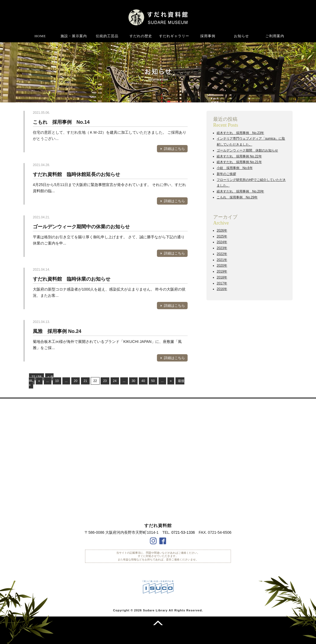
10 (57, 381)
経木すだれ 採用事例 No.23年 (240, 133)
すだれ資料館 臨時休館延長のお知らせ (76, 174)
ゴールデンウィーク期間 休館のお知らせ (247, 150)
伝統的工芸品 (107, 36)
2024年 (222, 242)
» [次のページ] (171, 381)
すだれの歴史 (141, 36)
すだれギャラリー (174, 36)
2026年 (222, 230)
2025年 (222, 236)
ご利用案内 (275, 36)
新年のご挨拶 (226, 174)
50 (153, 381)
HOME (40, 36)
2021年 (222, 260)
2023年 (222, 248)
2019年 (222, 271)
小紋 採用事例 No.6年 (235, 168)
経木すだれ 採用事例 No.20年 (240, 191)
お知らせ (241, 36)
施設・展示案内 (74, 36)
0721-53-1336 (183, 532)
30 (133, 381)
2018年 (222, 277)
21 (85, 381)
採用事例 (208, 36)
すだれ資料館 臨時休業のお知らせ (72, 279)
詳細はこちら (174, 149)
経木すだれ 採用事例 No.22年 (239, 156)
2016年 (222, 289)
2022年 (222, 254)
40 (143, 381)
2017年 (222, 283)
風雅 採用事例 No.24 (57, 331)
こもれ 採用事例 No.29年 (237, 197)
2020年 (222, 266)
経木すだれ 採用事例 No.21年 (239, 162)
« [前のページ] (39, 381)
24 (115, 381)
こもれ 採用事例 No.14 (61, 122)
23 (105, 381)
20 (76, 381)
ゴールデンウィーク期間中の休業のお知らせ (81, 227)
